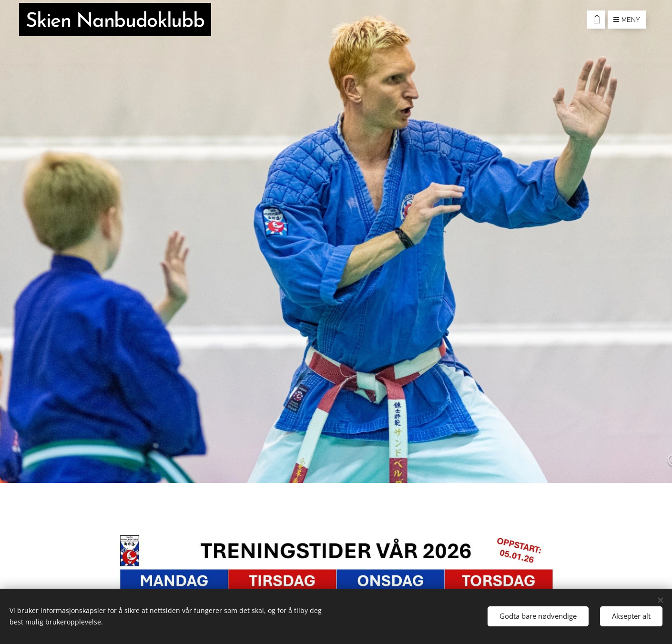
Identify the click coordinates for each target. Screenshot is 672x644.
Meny (627, 20)
